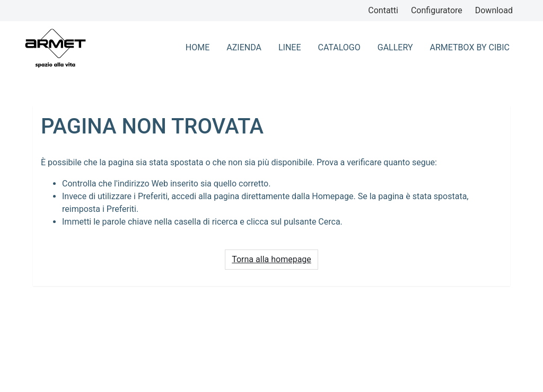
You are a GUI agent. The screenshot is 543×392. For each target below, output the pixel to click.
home (198, 47)
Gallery (395, 47)
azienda (244, 47)
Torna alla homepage (271, 259)
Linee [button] (290, 47)
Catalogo (339, 47)
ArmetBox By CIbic (470, 47)
